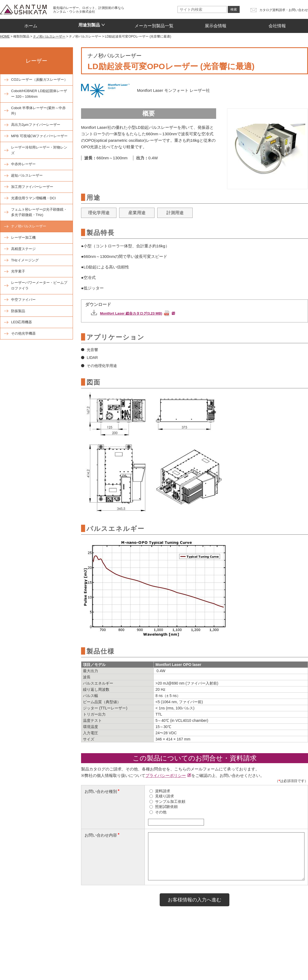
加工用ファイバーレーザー (32, 187)
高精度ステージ (23, 249)
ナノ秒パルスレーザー (29, 226)
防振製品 (18, 311)
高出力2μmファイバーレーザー (36, 125)
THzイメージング (25, 260)
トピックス (63, 959)
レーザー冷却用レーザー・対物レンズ (39, 150)
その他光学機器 (23, 333)
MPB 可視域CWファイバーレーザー (39, 136)
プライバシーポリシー (166, 775)
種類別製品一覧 (49, 946)
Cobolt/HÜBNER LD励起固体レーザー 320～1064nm (39, 94)
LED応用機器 (21, 322)
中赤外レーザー (23, 164)
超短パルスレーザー (27, 175)
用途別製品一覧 (89, 946)
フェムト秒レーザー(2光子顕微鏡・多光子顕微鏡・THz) (39, 212)
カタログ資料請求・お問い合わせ (284, 10)
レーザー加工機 (23, 238)
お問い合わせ (93, 959)
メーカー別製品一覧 (154, 24)
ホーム (31, 24)
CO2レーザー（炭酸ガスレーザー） (39, 80)
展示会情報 (216, 24)
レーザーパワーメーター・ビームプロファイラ (39, 285)
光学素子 (18, 271)
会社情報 (277, 24)
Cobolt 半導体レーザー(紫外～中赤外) (38, 111)
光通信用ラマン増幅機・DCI (33, 198)
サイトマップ (260, 960)
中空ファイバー (23, 300)
